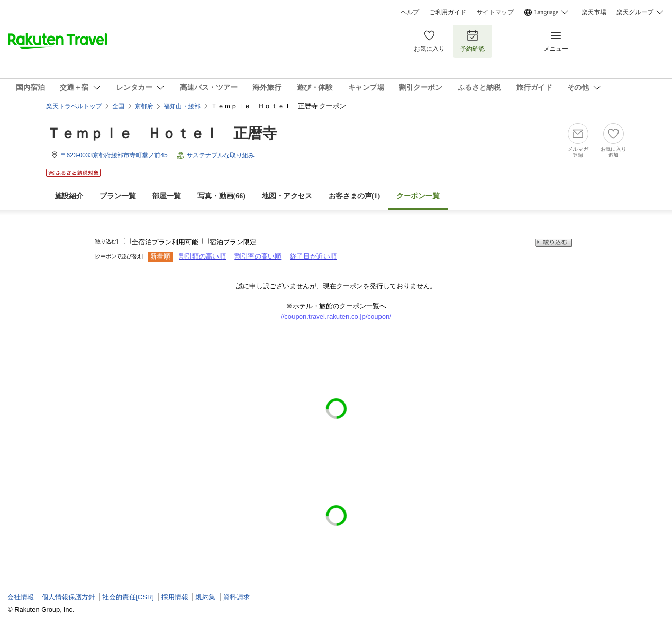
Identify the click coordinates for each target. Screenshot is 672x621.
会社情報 (21, 597)
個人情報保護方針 (68, 597)
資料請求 (237, 597)
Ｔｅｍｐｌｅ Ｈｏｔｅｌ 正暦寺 (161, 133)
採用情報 (175, 597)
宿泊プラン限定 (233, 242)
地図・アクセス (287, 196)
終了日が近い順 (313, 256)
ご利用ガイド (448, 12)
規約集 (205, 597)
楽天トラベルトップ (74, 106)
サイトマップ (495, 12)
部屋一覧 (167, 196)
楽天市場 (594, 12)
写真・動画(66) (221, 196)
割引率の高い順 (258, 256)
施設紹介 (69, 196)
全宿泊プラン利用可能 (165, 242)
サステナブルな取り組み (221, 155)
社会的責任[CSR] (128, 597)
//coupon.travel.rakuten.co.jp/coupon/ (336, 316)
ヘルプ (410, 12)
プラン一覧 (118, 196)
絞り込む (554, 242)
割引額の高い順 (202, 256)
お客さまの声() (354, 196)
